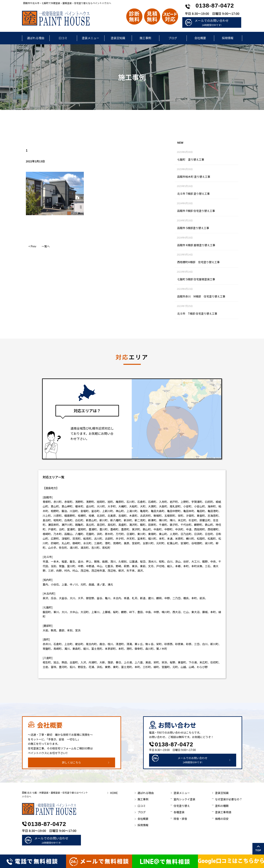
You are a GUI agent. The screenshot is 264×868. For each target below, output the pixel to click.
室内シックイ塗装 (184, 799)
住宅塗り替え (182, 806)
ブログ (173, 38)
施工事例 (145, 38)
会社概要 (200, 38)
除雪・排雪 (180, 819)
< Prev (32, 246)
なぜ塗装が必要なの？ (228, 799)
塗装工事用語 (223, 812)
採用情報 (227, 38)
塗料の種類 (222, 806)
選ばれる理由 (36, 38)
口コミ (63, 38)
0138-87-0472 (215, 5)
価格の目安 (222, 819)
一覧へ (46, 246)
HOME (114, 793)
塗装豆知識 (118, 38)
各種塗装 (179, 812)
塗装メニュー (90, 38)
